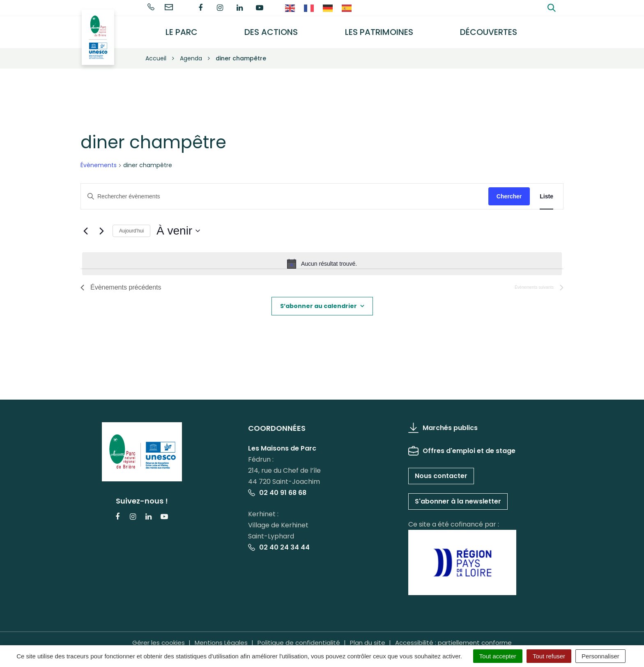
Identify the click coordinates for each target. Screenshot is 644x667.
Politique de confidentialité (299, 638)
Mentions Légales (221, 638)
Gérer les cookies (159, 638)
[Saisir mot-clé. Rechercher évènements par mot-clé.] (285, 192)
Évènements (99, 161)
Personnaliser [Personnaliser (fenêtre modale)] (600, 656)
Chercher (509, 192)
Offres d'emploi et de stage (462, 447)
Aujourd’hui (131, 227)
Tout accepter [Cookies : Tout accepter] (498, 656)
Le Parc (187, 30)
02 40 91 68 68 (277, 489)
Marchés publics (443, 424)
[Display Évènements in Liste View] (546, 192)
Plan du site (368, 638)
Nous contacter (441, 472)
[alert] (322, 260)
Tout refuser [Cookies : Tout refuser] (549, 656)
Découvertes (490, 30)
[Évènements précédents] (85, 227)
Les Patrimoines (382, 30)
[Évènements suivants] (101, 227)
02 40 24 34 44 (279, 543)
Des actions (276, 30)
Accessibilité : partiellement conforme (453, 638)
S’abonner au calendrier (319, 302)
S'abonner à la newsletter (458, 497)
